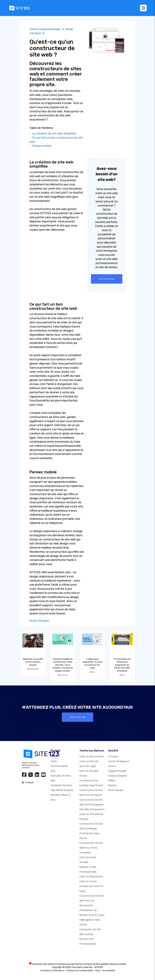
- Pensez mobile (40, 146)
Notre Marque (116, 790)
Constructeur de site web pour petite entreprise (91, 848)
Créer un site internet (92, 756)
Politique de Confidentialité (80, 970)
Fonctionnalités (59, 766)
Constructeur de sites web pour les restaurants (92, 900)
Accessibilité (109, 970)
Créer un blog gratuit (91, 876)
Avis (53, 771)
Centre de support (119, 761)
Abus (98, 970)
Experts (113, 785)
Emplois (118, 776)
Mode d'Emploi (39, 621)
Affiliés (112, 780)
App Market (62, 790)
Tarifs (54, 761)
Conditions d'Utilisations (52, 970)
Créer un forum (88, 881)
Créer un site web (107, 279)
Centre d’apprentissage (45, 29)
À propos (113, 756)
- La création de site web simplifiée (53, 134)
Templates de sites (61, 785)
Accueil (54, 756)
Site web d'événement (92, 809)
